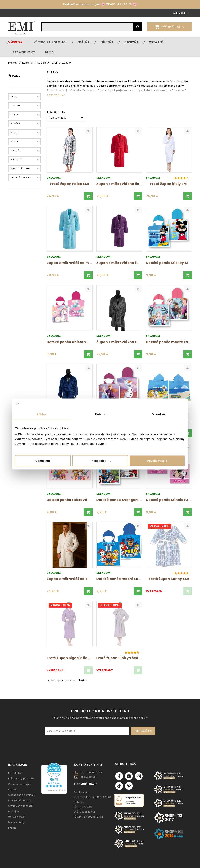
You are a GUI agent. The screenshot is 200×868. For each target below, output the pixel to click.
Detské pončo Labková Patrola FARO (79, 500)
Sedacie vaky (24, 52)
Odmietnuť (43, 461)
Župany (14, 76)
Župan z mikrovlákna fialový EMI (125, 263)
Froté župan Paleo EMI (70, 184)
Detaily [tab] (100, 414)
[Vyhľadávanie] (87, 27)
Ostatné (156, 42)
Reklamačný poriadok (21, 779)
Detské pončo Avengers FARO (123, 500)
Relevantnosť (67, 118)
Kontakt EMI (15, 773)
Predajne (14, 812)
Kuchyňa (131, 42)
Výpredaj (16, 42)
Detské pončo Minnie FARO (170, 500)
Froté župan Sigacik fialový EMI (74, 658)
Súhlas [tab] (41, 414)
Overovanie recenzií (20, 806)
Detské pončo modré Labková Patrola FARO (135, 579)
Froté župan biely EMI (169, 184)
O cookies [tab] (159, 414)
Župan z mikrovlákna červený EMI (127, 184)
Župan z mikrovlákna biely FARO (75, 579)
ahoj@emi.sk (88, 777)
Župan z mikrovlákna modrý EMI (75, 263)
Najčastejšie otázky (20, 801)
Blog (49, 52)
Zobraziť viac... (57, 95)
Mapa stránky (16, 822)
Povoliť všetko (157, 461)
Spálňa (84, 42)
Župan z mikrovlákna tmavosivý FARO (130, 342)
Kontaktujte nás (88, 765)
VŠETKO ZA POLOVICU (50, 42)
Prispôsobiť (100, 461)
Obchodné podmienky (22, 795)
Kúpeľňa (107, 42)
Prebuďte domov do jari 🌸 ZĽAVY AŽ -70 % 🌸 (100, 4)
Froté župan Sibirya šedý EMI (122, 658)
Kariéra (12, 828)
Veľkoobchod (17, 817)
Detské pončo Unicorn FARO (71, 342)
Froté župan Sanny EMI (169, 579)
